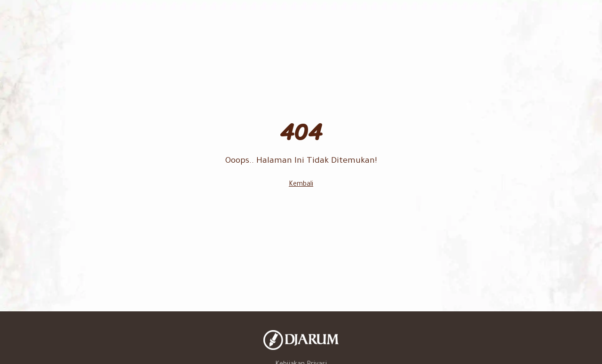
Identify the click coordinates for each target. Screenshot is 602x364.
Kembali (301, 185)
